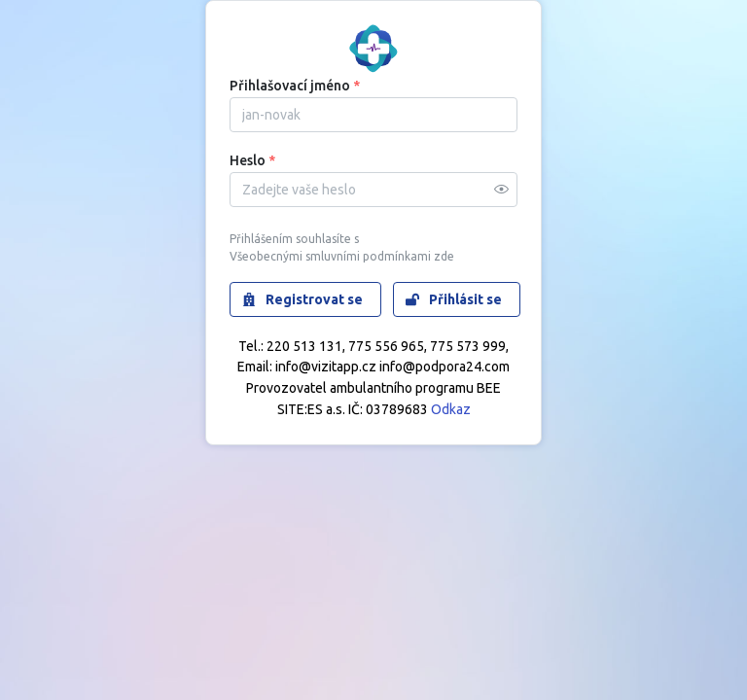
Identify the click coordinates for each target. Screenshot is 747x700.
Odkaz (451, 409)
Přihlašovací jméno (295, 86)
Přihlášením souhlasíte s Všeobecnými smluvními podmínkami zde (342, 248)
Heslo (252, 160)
